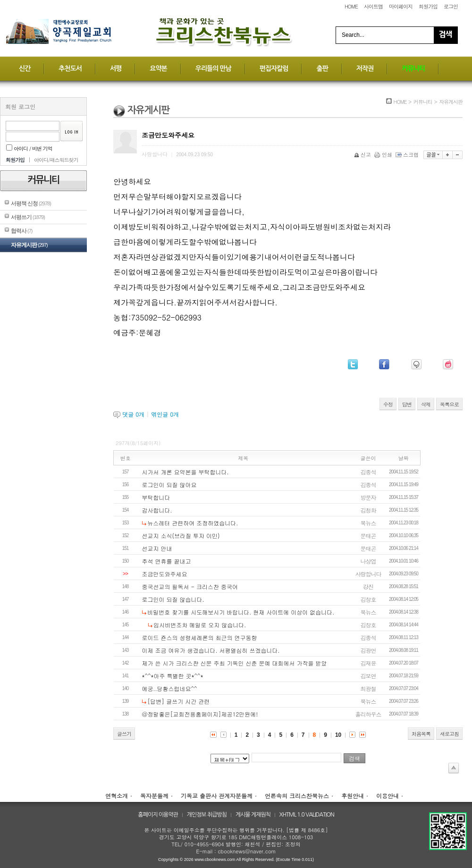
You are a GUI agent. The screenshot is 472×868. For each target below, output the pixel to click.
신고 (363, 155)
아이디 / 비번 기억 (29, 148)
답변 (407, 404)
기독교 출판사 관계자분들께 (217, 796)
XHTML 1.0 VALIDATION (307, 815)
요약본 (158, 68)
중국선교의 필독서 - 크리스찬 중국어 (190, 586)
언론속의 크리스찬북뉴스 (297, 796)
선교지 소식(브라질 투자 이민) (181, 535)
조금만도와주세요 (165, 574)
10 (338, 735)
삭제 (426, 404)
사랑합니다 (368, 574)
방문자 (368, 497)
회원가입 (428, 6)
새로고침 (449, 734)
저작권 (365, 68)
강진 (368, 586)
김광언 (368, 650)
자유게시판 (29, 245)
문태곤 (368, 535)
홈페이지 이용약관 (158, 815)
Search (446, 35)
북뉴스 (368, 523)
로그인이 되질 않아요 (169, 485)
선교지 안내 (157, 548)
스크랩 (408, 155)
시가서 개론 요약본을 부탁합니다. (185, 472)
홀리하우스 (368, 714)
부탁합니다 (156, 497)
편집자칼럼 (274, 68)
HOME (351, 6)
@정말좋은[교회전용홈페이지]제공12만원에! (200, 714)
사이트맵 (373, 6)
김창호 (368, 599)
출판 (322, 68)
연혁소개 (117, 796)
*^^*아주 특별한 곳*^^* (173, 676)
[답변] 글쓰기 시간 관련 (178, 701)
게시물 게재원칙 (253, 815)
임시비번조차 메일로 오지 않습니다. (200, 625)
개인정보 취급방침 (207, 815)
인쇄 (384, 155)
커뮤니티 (413, 68)
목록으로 (449, 404)
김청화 (368, 510)
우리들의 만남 (213, 68)
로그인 (451, 6)
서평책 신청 (31, 203)
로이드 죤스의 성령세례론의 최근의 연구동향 (200, 637)
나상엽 (368, 561)
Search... (353, 35)
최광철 (368, 688)
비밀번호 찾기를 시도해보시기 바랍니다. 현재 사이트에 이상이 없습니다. (241, 612)
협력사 (21, 231)
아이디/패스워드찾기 (56, 160)
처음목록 (421, 734)
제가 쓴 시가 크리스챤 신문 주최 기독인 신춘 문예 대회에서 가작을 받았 (235, 663)
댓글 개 (133, 414)
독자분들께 (154, 796)
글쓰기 (124, 734)
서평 (116, 68)
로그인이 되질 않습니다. (173, 599)
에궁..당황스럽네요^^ (170, 688)
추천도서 (70, 68)
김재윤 (368, 663)
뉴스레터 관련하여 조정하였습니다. (193, 523)
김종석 (368, 472)
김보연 (368, 676)
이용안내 (388, 796)
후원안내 (353, 796)
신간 (25, 68)
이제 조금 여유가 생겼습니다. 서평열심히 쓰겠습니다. (211, 650)
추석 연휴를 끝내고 (167, 561)
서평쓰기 (28, 217)
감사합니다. (157, 510)
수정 (388, 404)
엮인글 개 (165, 414)
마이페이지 (401, 6)
